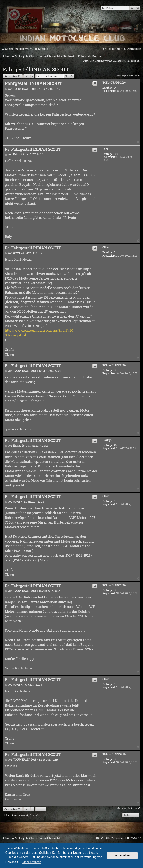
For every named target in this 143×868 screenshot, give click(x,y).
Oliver (106, 248)
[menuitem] (29, 49)
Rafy (105, 149)
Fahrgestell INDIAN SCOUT (36, 69)
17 (115, 88)
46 (115, 445)
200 (116, 154)
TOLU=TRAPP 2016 (114, 83)
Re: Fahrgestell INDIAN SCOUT (33, 149)
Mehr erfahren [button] (32, 862)
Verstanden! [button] (122, 856)
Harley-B (108, 440)
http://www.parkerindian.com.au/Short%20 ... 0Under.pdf (40, 333)
